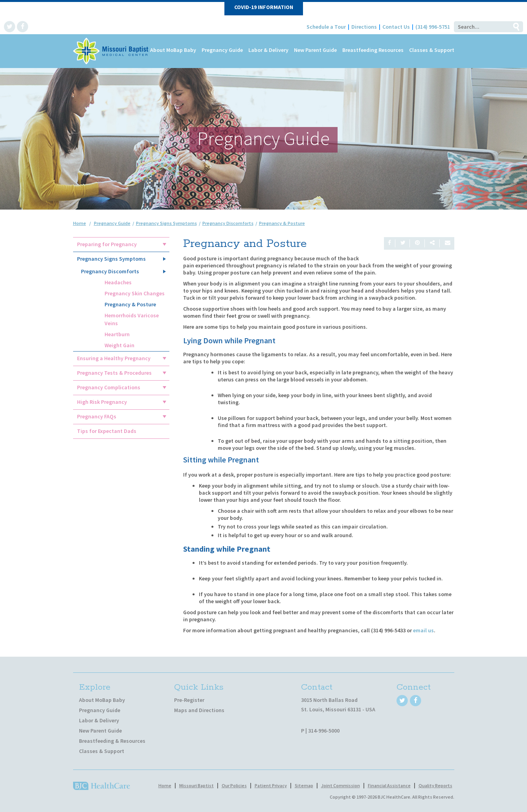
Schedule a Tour (326, 27)
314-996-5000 (324, 731)
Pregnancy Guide (222, 50)
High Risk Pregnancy (102, 402)
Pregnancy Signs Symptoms (111, 259)
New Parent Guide (315, 50)
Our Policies (234, 785)
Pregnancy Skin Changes (135, 293)
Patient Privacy (271, 785)
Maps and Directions (199, 710)
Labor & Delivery (268, 50)
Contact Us (396, 27)
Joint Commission (341, 785)
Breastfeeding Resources (373, 50)
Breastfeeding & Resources (112, 741)
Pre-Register (189, 700)
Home (80, 223)
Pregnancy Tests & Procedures (114, 373)
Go (516, 27)
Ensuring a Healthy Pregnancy (114, 358)
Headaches (118, 282)
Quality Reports (435, 785)
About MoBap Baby (173, 50)
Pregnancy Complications (109, 387)
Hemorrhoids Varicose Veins (132, 319)
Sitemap (304, 785)
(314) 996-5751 (433, 27)
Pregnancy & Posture (130, 304)
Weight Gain (119, 345)
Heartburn (117, 334)
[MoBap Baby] (111, 50)
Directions (364, 27)
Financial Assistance (389, 785)
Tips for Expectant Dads (107, 431)
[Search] (481, 27)
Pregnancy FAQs (97, 416)
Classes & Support (432, 50)
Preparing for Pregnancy (107, 244)
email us (423, 630)
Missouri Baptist (196, 785)
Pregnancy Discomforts (110, 271)
